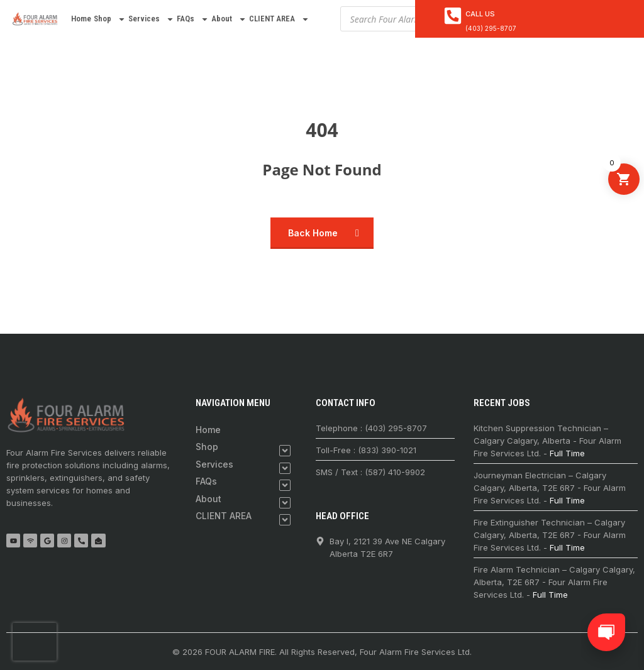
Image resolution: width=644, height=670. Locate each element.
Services (151, 19)
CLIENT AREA (279, 19)
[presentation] (35, 642)
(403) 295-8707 (491, 28)
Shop (110, 19)
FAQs (193, 19)
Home (81, 19)
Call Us (480, 14)
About (229, 19)
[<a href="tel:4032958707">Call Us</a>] (453, 16)
